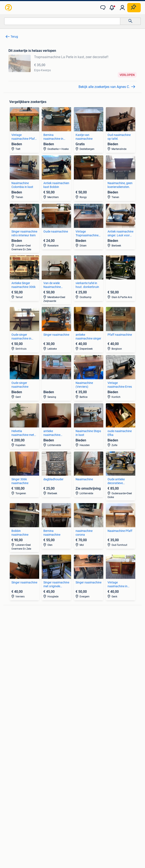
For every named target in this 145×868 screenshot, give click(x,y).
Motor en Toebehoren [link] (19, 674)
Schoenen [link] (12, 744)
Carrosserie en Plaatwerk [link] (21, 668)
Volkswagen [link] (81, 645)
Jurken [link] (10, 731)
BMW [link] (76, 626)
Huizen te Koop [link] (83, 696)
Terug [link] (14, 37)
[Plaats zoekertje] (134, 8)
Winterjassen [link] (14, 750)
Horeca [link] (77, 731)
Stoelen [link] (10, 709)
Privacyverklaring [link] (40, 814)
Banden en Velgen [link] (17, 661)
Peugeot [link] (78, 639)
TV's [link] (8, 645)
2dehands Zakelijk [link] (29, 806)
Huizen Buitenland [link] (85, 709)
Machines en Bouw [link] (85, 744)
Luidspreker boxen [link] (17, 633)
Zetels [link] (9, 696)
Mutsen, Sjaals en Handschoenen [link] (27, 738)
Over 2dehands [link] (53, 826)
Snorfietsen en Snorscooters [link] (91, 680)
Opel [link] (76, 633)
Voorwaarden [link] (120, 806)
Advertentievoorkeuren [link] (102, 814)
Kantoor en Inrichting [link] (86, 738)
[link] (9, 8)
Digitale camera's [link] (16, 626)
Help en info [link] (94, 806)
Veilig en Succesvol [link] (64, 806)
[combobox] (62, 21)
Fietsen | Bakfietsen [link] (85, 668)
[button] (113, 8)
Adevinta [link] (77, 826)
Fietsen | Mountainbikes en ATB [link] (93, 674)
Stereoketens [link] (14, 639)
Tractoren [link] (79, 750)
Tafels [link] (9, 715)
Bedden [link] (10, 703)
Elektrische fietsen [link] (84, 661)
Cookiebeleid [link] (69, 814)
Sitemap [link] (97, 826)
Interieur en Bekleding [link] (19, 680)
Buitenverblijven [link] (83, 715)
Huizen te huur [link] (82, 703)
